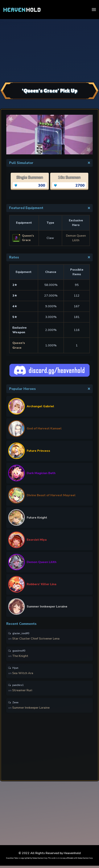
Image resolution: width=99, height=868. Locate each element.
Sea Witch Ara (23, 674)
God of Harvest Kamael (44, 428)
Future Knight (37, 517)
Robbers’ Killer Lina (41, 584)
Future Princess (38, 450)
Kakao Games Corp (40, 860)
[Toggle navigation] (94, 10)
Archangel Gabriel (40, 406)
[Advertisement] (49, 50)
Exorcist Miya (37, 540)
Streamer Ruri (22, 692)
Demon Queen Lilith (42, 562)
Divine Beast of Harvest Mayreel (51, 495)
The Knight (20, 657)
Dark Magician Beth (41, 473)
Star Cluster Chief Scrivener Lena (36, 639)
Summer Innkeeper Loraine (47, 606)
